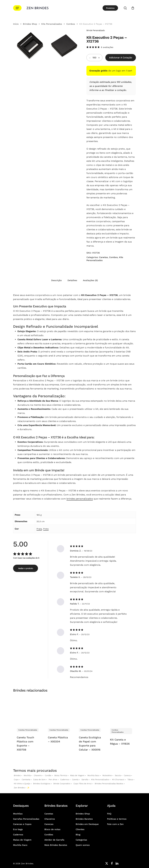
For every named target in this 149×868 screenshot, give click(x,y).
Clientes (80, 829)
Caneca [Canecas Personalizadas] (127, 775)
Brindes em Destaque (87, 824)
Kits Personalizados (52, 24)
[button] (17, 8)
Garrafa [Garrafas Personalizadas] (85, 780)
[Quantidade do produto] (94, 58)
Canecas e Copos (22, 824)
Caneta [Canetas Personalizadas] (75, 780)
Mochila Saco (20, 845)
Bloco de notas (52, 829)
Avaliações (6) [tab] (90, 280)
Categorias (81, 840)
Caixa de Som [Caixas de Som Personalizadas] (39, 780)
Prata (39, 529)
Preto (46, 529)
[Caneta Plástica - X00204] (59, 710)
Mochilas (18, 814)
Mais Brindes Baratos (56, 845)
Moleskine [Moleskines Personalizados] (107, 775)
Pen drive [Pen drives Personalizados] (53, 780)
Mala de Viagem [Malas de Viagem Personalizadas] (77, 775)
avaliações (107, 47)
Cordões (49, 835)
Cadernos (65, 780)
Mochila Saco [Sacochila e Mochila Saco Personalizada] (93, 775)
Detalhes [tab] (72, 280)
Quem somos (83, 845)
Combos (71, 24)
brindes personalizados (80, 499)
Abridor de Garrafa (54, 840)
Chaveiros (50, 819)
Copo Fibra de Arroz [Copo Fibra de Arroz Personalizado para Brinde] (83, 784)
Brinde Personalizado (96, 30)
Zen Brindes (19, 788)
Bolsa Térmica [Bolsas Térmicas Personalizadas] (61, 775)
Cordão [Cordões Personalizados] (48, 775)
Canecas (49, 824)
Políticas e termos (117, 819)
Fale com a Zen (115, 824)
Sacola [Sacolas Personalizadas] (118, 775)
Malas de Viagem (22, 840)
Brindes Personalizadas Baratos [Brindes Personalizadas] (109, 784)
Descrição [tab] (56, 280)
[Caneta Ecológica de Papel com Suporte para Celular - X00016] (90, 710)
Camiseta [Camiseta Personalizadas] (26, 780)
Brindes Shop (30, 24)
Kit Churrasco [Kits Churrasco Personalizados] (118, 780)
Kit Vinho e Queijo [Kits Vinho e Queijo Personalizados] (22, 784)
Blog (78, 835)
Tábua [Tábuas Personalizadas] (130, 780)
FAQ (109, 814)
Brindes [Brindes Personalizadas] (17, 775)
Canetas (103, 257)
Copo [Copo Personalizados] (16, 780)
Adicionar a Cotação (121, 58)
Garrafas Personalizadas (26, 819)
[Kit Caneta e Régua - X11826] (121, 710)
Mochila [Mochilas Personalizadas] (27, 775)
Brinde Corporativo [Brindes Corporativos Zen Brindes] (62, 784)
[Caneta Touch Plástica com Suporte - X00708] (28, 710)
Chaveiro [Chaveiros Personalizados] (38, 775)
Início (16, 24)
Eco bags (18, 829)
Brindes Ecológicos (42, 784)
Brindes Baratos (84, 819)
